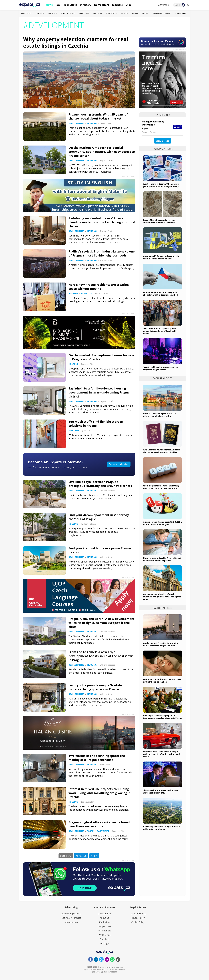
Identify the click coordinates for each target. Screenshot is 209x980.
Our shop (105, 939)
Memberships (104, 914)
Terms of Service (138, 914)
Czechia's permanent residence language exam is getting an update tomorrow (162, 487)
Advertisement (179, 49)
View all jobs (163, 141)
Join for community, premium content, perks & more (57, 467)
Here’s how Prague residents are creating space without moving (99, 287)
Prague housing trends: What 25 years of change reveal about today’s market (98, 116)
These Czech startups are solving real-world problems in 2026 (160, 792)
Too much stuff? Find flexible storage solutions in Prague (96, 424)
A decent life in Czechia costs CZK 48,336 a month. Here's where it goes (162, 523)
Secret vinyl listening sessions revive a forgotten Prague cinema (161, 368)
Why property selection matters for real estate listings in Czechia (76, 42)
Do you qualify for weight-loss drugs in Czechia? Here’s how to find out (161, 257)
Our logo (104, 943)
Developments (76, 123)
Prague (40, 13)
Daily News (27, 13)
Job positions (71, 922)
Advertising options (71, 914)
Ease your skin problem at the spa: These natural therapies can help (162, 681)
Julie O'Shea (105, 123)
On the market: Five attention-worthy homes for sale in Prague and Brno (161, 644)
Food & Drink (68, 13)
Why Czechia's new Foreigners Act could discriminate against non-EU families (162, 451)
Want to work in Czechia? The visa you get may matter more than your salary (161, 185)
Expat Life (84, 13)
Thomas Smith (107, 231)
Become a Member (119, 464)
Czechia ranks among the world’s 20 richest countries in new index (160, 415)
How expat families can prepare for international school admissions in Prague (162, 717)
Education (111, 13)
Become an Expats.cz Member (56, 462)
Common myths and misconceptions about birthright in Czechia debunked (160, 294)
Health (125, 13)
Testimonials (104, 931)
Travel (145, 13)
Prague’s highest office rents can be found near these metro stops (99, 824)
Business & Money (162, 13)
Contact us (105, 922)
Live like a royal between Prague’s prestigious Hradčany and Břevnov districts (100, 484)
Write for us (105, 935)
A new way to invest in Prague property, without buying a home (162, 828)
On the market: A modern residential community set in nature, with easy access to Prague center (102, 152)
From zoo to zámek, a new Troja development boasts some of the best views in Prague (101, 656)
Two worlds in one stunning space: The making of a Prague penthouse (97, 758)
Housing (97, 13)
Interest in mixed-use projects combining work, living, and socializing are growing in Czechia (100, 793)
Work (135, 13)
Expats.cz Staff (106, 160)
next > (94, 856)
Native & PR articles (71, 918)
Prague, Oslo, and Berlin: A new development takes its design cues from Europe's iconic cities (102, 623)
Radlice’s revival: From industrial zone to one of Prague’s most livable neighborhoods (102, 253)
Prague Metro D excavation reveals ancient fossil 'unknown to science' (159, 221)
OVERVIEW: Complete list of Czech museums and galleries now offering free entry (162, 597)
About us (104, 918)
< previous (81, 856)
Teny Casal (105, 765)
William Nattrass (107, 491)
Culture (52, 13)
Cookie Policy (138, 922)
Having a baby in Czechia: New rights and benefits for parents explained (162, 559)
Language (181, 13)
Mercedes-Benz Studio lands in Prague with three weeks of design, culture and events (161, 754)
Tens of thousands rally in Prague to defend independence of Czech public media (160, 331)
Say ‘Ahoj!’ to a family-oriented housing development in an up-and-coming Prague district (99, 392)
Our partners (105, 926)
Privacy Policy (138, 918)
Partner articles (163, 608)
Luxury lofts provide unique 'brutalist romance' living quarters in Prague (96, 687)
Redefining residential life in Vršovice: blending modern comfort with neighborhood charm (102, 222)
